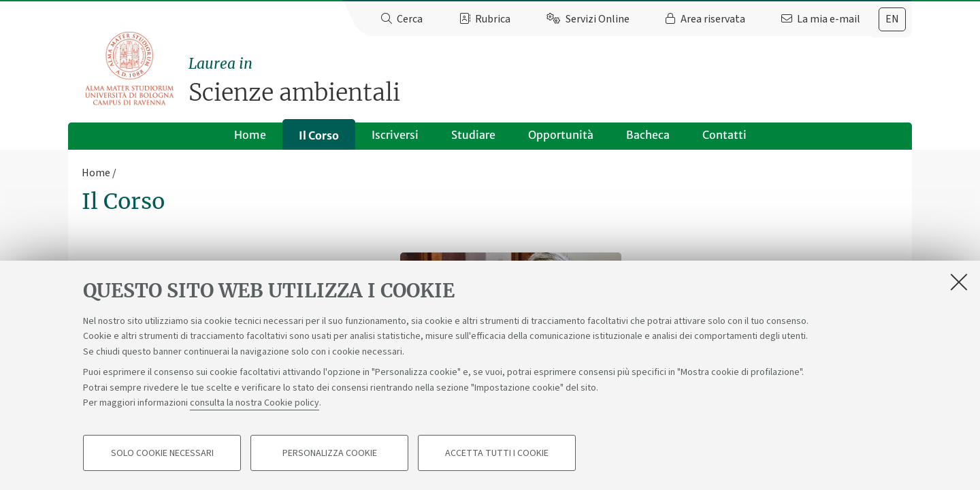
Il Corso (319, 135)
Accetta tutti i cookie (497, 453)
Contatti (724, 135)
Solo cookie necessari (162, 453)
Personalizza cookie (330, 453)
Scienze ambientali (550, 80)
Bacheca (648, 135)
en (892, 19)
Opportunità (561, 135)
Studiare (473, 135)
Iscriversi (395, 135)
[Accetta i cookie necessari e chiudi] (959, 282)
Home (250, 135)
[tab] (892, 19)
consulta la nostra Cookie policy (255, 403)
